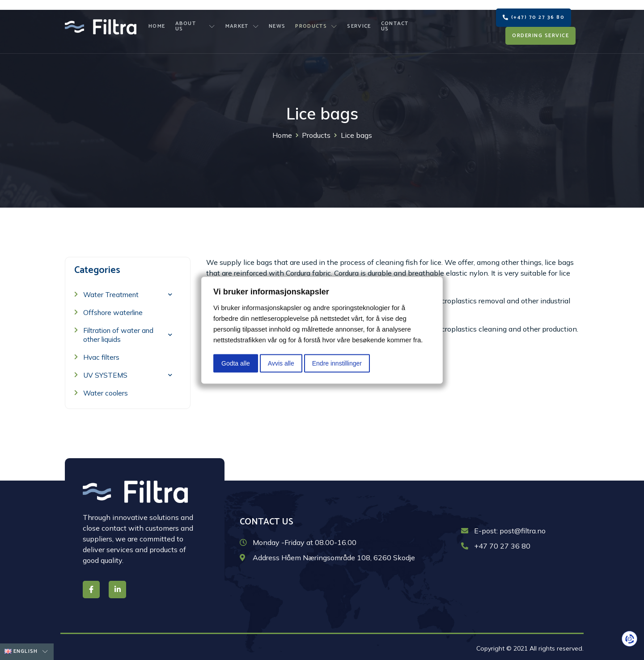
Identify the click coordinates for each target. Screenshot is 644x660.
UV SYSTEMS (128, 373)
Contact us (397, 23)
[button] (534, 14)
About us (197, 23)
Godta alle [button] (236, 363)
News (278, 23)
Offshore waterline (114, 311)
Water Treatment (128, 292)
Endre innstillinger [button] (337, 363)
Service (358, 23)
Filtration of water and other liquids (128, 333)
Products (316, 23)
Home (159, 23)
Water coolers (106, 391)
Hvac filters (102, 355)
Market (244, 23)
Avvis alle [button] (281, 363)
